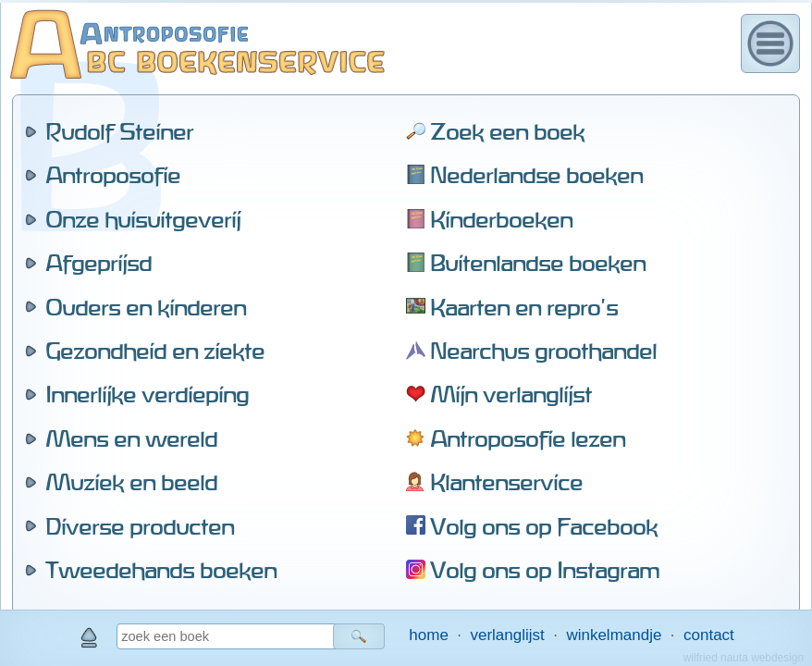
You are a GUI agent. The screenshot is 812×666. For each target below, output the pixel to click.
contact (709, 635)
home (429, 635)
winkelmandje (614, 635)
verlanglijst (507, 635)
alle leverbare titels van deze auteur (265, 468)
